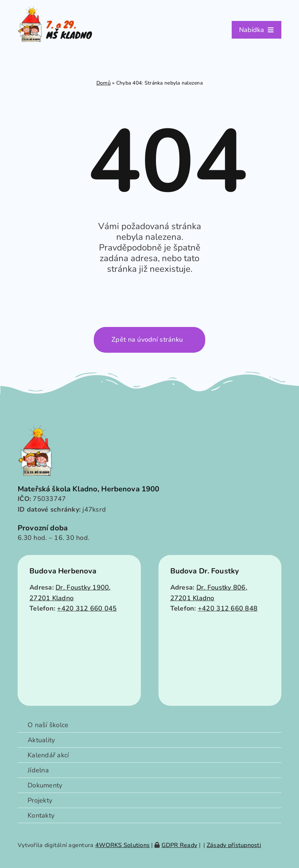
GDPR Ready (179, 845)
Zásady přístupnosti (234, 845)
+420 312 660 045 (87, 608)
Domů (104, 83)
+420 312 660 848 (228, 608)
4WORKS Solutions (122, 845)
